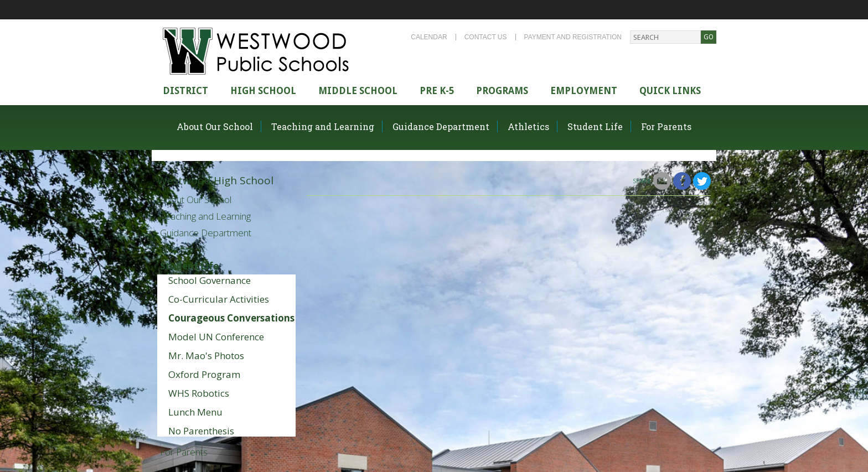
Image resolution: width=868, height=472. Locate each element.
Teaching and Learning (323, 126)
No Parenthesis (201, 431)
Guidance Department (441, 126)
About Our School (215, 126)
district (185, 91)
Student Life (595, 126)
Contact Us (486, 37)
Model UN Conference (216, 337)
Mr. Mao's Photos (206, 356)
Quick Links (670, 91)
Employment (584, 91)
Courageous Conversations (231, 318)
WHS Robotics (199, 393)
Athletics (528, 126)
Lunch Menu (195, 412)
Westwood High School (215, 180)
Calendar (429, 37)
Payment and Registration (573, 37)
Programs (502, 91)
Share (642, 181)
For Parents (666, 126)
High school (263, 91)
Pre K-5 (437, 91)
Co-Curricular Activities (219, 299)
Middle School (358, 91)
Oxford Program (204, 374)
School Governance (210, 280)
